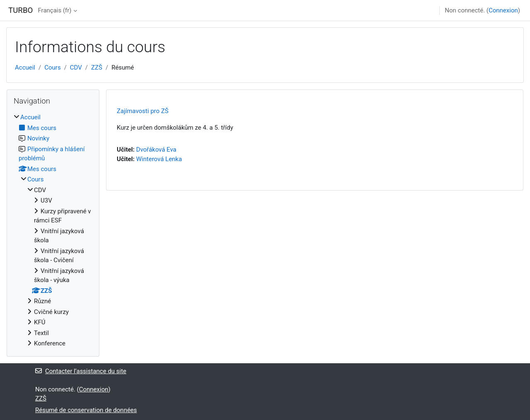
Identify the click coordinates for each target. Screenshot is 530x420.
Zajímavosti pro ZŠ (143, 111)
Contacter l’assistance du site (81, 371)
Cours (52, 68)
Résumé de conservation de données (86, 410)
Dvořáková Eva (156, 150)
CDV (76, 68)
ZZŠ (97, 68)
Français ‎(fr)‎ (54, 10)
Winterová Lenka (159, 159)
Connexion (503, 10)
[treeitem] (53, 231)
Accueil (25, 68)
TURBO (20, 10)
